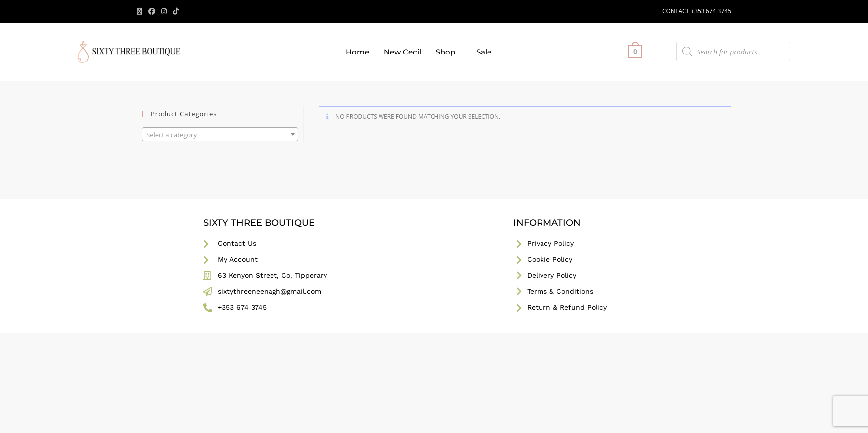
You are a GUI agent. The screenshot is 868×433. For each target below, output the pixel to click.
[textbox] (220, 135)
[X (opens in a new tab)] (141, 11)
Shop (446, 52)
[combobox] (220, 134)
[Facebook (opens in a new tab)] (152, 11)
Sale (484, 52)
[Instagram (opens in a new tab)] (164, 11)
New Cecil (403, 52)
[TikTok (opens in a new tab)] (176, 11)
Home (357, 52)
